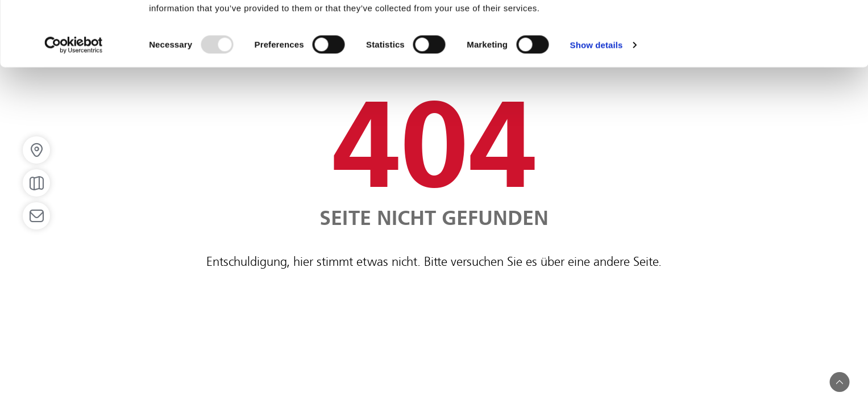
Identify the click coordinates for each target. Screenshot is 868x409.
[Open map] (36, 183)
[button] (840, 382)
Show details (597, 105)
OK (773, 29)
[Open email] (36, 216)
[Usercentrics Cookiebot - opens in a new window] (74, 106)
